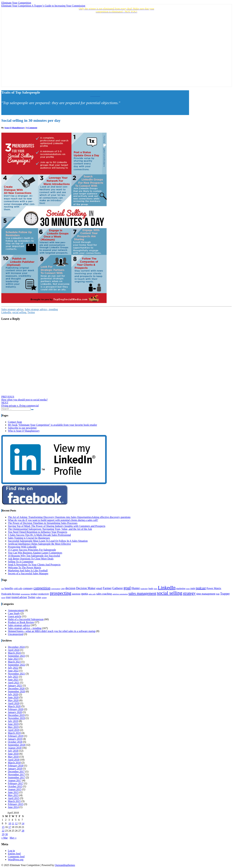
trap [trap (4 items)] (218, 594)
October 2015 (15, 786)
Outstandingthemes (65, 865)
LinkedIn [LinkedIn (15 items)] (167, 588)
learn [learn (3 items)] (155, 589)
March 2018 (14, 763)
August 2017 (15, 780)
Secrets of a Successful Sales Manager (28, 573)
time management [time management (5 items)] (206, 594)
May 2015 (13, 795)
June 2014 (13, 807)
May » (13, 838)
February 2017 (16, 783)
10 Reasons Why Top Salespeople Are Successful (34, 556)
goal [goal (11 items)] (127, 588)
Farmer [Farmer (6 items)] (107, 588)
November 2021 (16, 674)
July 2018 (13, 751)
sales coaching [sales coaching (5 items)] (104, 594)
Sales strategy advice (12, 309)
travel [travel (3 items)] (3, 598)
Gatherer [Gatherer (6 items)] (118, 588)
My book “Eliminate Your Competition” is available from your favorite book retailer (52, 425)
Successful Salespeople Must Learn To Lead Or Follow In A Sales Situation (48, 541)
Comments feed (16, 857)
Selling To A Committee (21, 562)
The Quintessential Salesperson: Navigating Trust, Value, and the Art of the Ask (50, 529)
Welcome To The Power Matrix (24, 568)
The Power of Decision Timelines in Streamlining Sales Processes (43, 523)
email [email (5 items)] (99, 588)
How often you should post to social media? (24, 398)
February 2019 (16, 736)
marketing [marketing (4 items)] (181, 588)
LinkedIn (6, 312)
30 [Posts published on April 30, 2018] (6, 834)
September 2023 (16, 656)
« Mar (5, 838)
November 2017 (16, 774)
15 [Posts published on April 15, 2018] (3, 827)
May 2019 (13, 727)
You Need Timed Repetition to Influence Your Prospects (38, 532)
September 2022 (16, 665)
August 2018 (15, 748)
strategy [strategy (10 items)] (189, 593)
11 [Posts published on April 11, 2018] (13, 823)
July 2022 (13, 668)
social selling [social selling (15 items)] (170, 593)
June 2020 (13, 697)
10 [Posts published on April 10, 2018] (10, 823)
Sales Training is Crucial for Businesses (29, 538)
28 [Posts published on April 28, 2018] (23, 831)
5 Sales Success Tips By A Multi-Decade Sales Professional (39, 535)
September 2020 (16, 691)
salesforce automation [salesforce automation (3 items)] (120, 594)
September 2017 (16, 777)
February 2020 (16, 709)
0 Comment (32, 128)
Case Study (14, 613)
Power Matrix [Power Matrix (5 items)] (214, 588)
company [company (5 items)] (28, 588)
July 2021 (13, 677)
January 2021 (15, 686)
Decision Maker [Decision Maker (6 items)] (86, 588)
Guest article (15, 616)
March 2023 (14, 662)
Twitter (31, 312)
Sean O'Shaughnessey (15, 128)
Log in (11, 851)
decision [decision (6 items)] (70, 588)
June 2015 (13, 792)
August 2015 (15, 789)
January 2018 (15, 769)
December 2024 (16, 647)
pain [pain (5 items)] (193, 588)
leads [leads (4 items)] (151, 588)
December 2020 (16, 688)
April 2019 (14, 730)
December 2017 (16, 772)
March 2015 (14, 801)
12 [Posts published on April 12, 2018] (16, 823)
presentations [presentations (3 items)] (25, 594)
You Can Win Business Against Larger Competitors (35, 553)
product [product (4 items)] (34, 594)
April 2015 (14, 798)
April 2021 (14, 683)
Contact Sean (15, 422)
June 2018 (13, 754)
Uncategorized (16, 634)
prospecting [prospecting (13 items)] (61, 593)
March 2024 (14, 653)
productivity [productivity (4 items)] (44, 594)
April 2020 (14, 703)
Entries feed (14, 854)
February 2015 (16, 804)
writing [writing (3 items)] (44, 598)
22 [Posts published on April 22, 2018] (3, 831)
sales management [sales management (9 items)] (142, 593)
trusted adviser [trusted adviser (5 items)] (19, 597)
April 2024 (14, 650)
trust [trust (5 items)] (8, 597)
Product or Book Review (21, 622)
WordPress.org (16, 860)
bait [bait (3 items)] (3, 589)
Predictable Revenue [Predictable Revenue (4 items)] (11, 594)
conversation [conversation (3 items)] (55, 589)
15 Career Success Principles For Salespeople (32, 550)
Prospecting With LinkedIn (22, 547)
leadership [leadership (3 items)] (144, 589)
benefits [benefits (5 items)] (9, 588)
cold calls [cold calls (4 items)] (18, 588)
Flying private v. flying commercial (20, 404)
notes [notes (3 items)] (188, 589)
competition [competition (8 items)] (42, 588)
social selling (19, 312)
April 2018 (14, 760)
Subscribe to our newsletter (22, 428)
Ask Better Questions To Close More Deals (31, 559)
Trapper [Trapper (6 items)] (225, 594)
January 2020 (15, 712)
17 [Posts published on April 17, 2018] (10, 827)
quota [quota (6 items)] (85, 594)
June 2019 (13, 724)
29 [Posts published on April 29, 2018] (3, 834)
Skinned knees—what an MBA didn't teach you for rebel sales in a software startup (52, 631)
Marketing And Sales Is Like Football (28, 571)
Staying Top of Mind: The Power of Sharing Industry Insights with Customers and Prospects (57, 526)
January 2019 (15, 739)
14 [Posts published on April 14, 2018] (23, 823)
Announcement (16, 610)
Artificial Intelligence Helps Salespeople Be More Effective (39, 544)
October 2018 (15, 742)
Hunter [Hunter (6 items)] (136, 588)
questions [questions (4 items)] (76, 594)
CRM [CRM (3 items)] (63, 589)
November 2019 (16, 718)
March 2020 (14, 706)
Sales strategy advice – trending (25, 628)
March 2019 (14, 733)
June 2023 (13, 659)
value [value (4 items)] (39, 597)
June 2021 (13, 680)
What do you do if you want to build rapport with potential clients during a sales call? (53, 520)
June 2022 (13, 671)
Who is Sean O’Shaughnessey (24, 431)
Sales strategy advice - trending (41, 309)
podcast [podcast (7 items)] (201, 588)
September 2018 (16, 745)
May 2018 (13, 757)
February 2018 (16, 766)
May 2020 (13, 700)
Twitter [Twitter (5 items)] (32, 597)
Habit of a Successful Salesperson (26, 619)
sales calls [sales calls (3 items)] (92, 594)
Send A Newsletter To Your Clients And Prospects (34, 565)
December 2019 (16, 715)
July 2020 (13, 694)
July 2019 (13, 721)
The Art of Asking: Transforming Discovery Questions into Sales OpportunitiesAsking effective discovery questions (69, 517)
